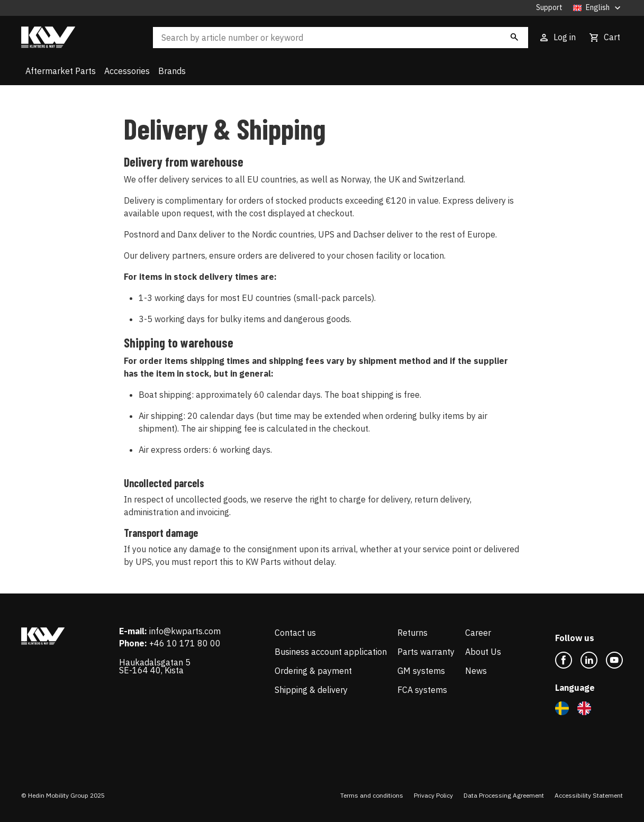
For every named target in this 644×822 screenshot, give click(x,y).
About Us (483, 652)
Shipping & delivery (311, 690)
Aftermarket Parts (61, 71)
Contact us (295, 633)
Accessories (127, 71)
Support (549, 8)
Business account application (331, 652)
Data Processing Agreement (504, 795)
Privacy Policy (433, 795)
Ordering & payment (313, 671)
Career (478, 633)
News (476, 671)
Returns (412, 633)
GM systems (421, 671)
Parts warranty (426, 652)
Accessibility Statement (589, 795)
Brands (172, 71)
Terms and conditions (372, 795)
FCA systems (422, 690)
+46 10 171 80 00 (185, 643)
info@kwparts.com (185, 631)
